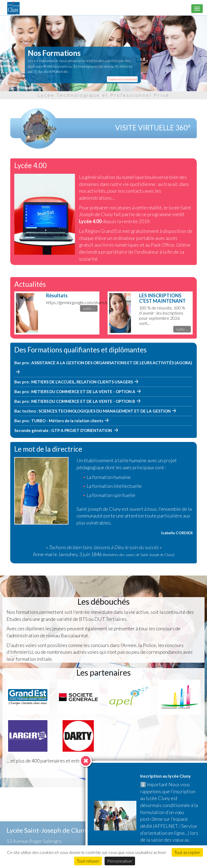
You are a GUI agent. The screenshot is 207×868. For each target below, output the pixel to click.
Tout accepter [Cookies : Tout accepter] (187, 852)
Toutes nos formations (122, 79)
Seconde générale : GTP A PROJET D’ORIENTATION (63, 430)
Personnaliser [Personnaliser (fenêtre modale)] (120, 861)
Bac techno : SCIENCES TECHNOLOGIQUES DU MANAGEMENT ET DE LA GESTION (92, 411)
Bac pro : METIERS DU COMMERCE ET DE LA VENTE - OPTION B (75, 401)
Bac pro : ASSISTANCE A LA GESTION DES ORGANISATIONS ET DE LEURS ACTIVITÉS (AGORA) (103, 363)
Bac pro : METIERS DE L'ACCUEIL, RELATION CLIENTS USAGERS (74, 382)
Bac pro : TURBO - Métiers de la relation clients (59, 421)
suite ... (89, 308)
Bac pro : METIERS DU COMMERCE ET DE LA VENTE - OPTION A (75, 392)
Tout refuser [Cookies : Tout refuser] (88, 861)
